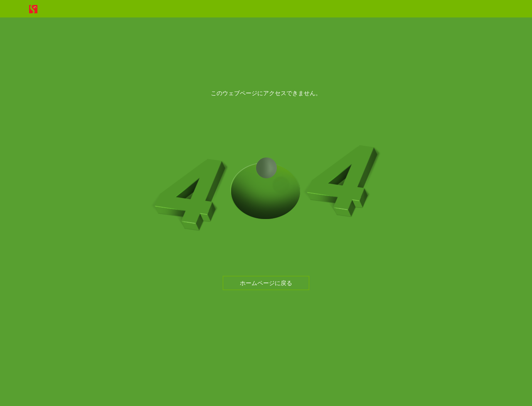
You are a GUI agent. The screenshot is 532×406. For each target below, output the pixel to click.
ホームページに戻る (266, 283)
